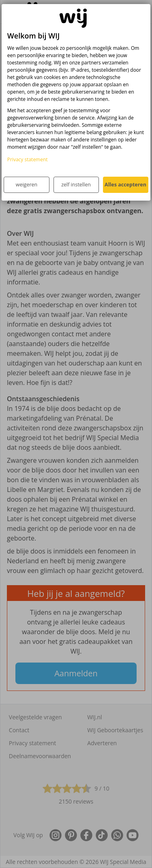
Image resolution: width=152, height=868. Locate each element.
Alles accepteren (125, 185)
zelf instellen (76, 185)
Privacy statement (28, 159)
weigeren (27, 185)
